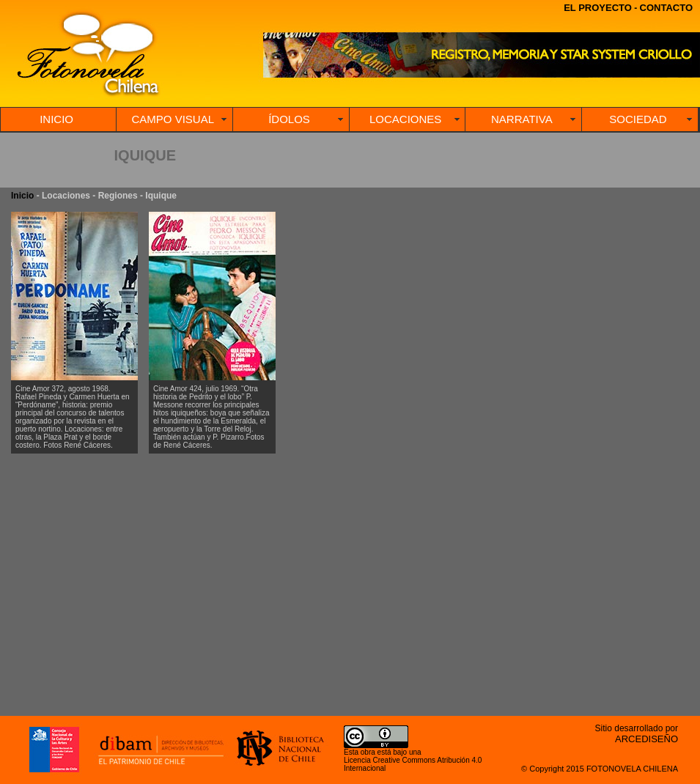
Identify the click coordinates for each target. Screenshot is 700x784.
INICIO (56, 119)
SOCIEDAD (638, 119)
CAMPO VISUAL (173, 119)
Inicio (22, 196)
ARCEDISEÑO (646, 739)
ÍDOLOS (289, 119)
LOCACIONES (405, 119)
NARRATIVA (522, 119)
